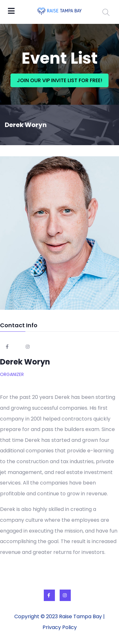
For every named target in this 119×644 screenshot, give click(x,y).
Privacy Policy (60, 627)
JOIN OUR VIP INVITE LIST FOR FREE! (60, 80)
